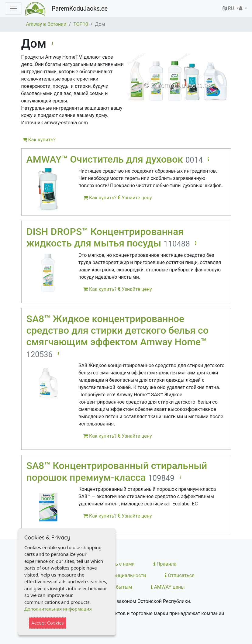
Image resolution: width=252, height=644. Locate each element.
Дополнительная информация (58, 609)
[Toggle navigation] (13, 9)
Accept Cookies (48, 623)
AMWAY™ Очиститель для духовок (105, 159)
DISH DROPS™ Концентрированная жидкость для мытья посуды (105, 237)
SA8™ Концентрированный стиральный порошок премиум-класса (117, 471)
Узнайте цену (135, 198)
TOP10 (81, 24)
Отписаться (180, 575)
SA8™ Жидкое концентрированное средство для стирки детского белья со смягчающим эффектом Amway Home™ (117, 331)
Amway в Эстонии (46, 24)
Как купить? (39, 140)
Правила (165, 564)
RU (229, 8)
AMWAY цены (168, 587)
